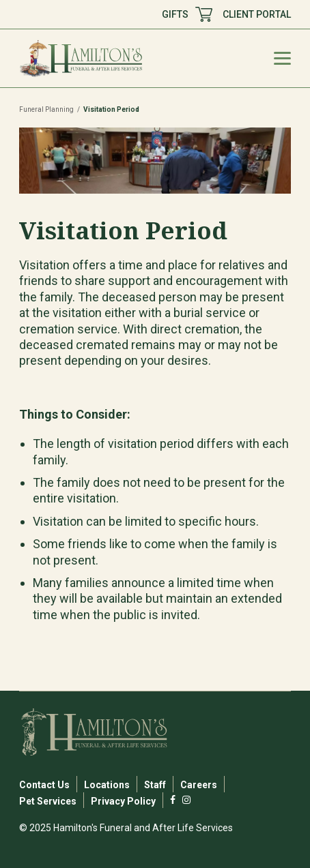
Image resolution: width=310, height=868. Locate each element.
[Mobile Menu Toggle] (282, 58)
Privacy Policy (123, 801)
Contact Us (44, 785)
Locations (107, 785)
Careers (199, 785)
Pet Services (48, 801)
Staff (155, 785)
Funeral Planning (46, 109)
